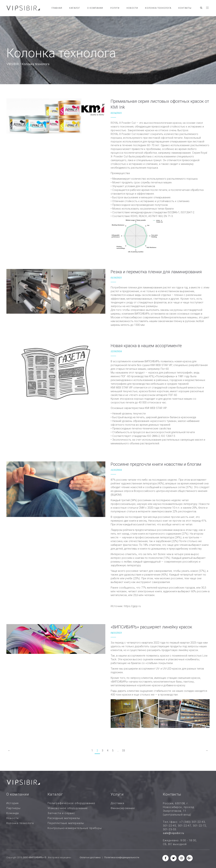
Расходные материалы (64, 818)
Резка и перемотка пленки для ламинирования (156, 272)
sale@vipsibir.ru (174, 833)
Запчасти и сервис (61, 813)
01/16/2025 (116, 278)
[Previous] (9, 751)
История (12, 803)
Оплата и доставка (90, 857)
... (118, 751)
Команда (13, 813)
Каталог (75, 8)
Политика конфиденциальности (122, 857)
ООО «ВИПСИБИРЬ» (33, 857)
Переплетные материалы (66, 823)
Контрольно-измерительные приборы (75, 828)
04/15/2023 (116, 633)
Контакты (185, 8)
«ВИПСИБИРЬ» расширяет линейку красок (151, 627)
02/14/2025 (116, 113)
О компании (95, 8)
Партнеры (14, 808)
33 (124, 751)
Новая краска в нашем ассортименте (146, 346)
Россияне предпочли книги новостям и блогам (156, 464)
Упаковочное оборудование (68, 808)
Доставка (118, 803)
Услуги (115, 8)
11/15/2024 (116, 470)
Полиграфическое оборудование (71, 803)
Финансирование (123, 808)
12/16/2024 (116, 351)
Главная (57, 8)
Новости (132, 8)
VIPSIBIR (13, 64)
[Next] (207, 751)
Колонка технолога (158, 8)
